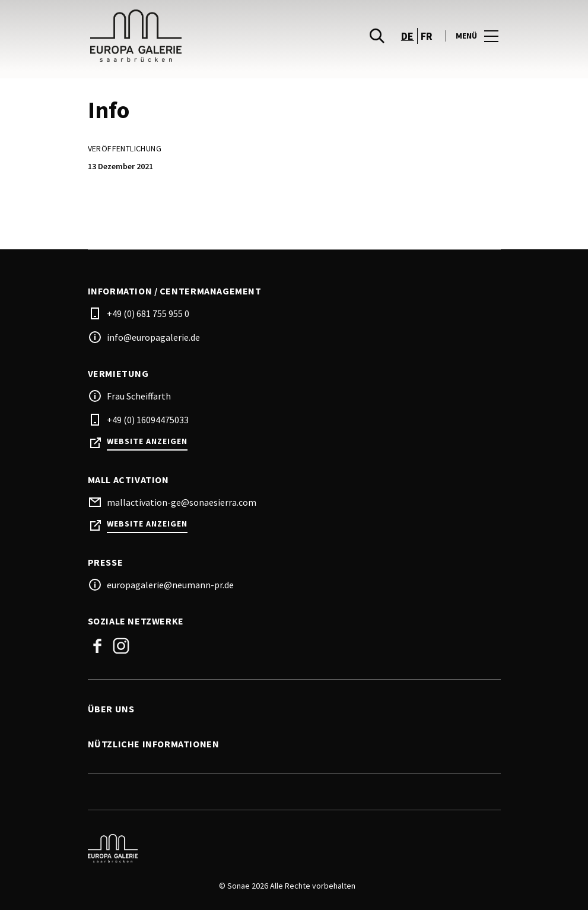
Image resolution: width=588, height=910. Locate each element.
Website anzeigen (147, 441)
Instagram (121, 646)
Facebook (97, 646)
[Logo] (287, 848)
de (408, 36)
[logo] (192, 36)
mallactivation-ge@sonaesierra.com (182, 502)
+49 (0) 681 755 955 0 (148, 313)
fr (427, 36)
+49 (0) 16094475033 (148, 420)
